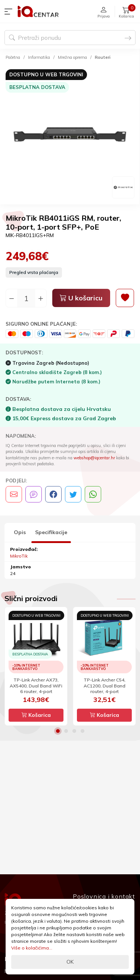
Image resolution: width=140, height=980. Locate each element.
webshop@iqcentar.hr (94, 458)
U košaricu (81, 298)
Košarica (36, 715)
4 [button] (83, 731)
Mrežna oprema (72, 57)
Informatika (39, 57)
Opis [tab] (20, 532)
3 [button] (74, 731)
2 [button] (66, 731)
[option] (70, 134)
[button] (10, 12)
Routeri (103, 57)
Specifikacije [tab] (51, 532)
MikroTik (19, 556)
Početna (13, 57)
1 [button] (58, 731)
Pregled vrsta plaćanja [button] (34, 272)
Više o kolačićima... (32, 948)
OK (70, 962)
